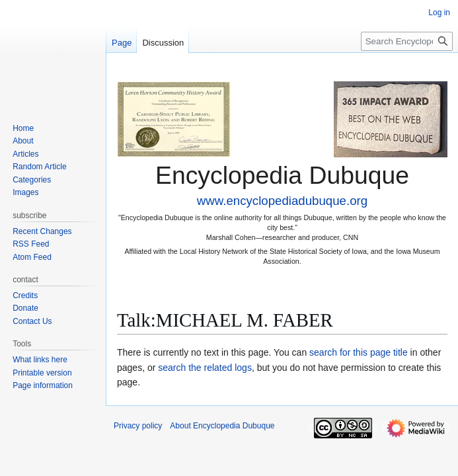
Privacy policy (138, 426)
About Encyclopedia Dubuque (222, 426)
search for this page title (359, 352)
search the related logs (205, 368)
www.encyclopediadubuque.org (282, 201)
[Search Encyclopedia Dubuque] (407, 41)
